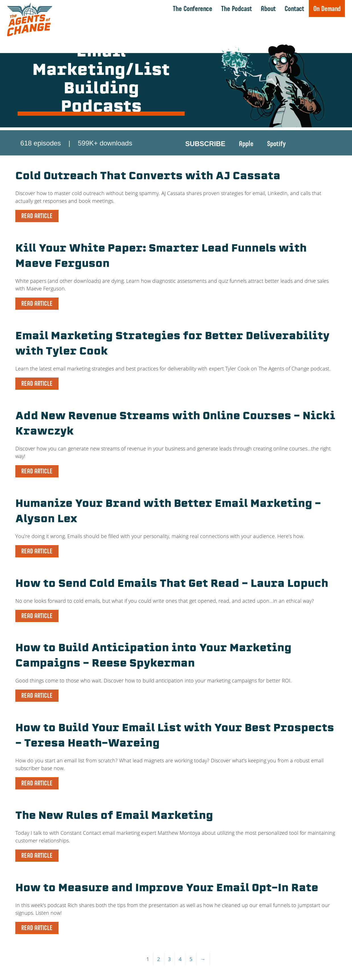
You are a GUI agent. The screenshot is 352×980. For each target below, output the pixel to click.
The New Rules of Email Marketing (114, 816)
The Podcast (237, 9)
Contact (294, 9)
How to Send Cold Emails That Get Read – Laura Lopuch (172, 584)
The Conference (192, 9)
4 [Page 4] (180, 959)
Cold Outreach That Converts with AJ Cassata (148, 177)
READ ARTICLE (37, 216)
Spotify (276, 144)
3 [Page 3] (169, 959)
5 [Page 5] (191, 959)
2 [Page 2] (159, 959)
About (268, 9)
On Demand (327, 9)
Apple (246, 144)
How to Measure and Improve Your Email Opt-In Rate (167, 889)
